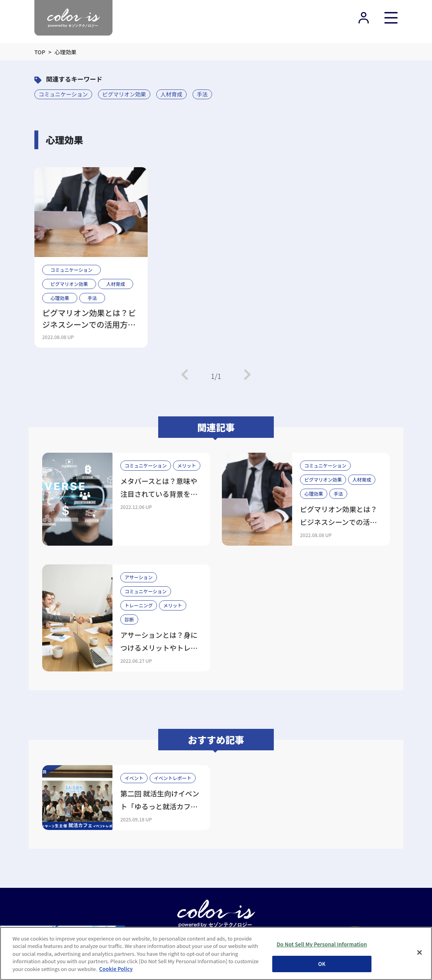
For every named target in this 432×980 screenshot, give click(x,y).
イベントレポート (173, 778)
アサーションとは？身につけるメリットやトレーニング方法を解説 (159, 648)
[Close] (420, 952)
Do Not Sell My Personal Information (322, 944)
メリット (187, 465)
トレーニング (139, 605)
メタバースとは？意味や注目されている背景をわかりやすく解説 (159, 494)
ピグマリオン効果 (124, 94)
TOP (40, 52)
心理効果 (60, 298)
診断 (129, 619)
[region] (216, 953)
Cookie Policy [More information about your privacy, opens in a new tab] (116, 969)
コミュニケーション (63, 94)
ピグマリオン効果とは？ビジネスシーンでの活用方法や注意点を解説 (89, 319)
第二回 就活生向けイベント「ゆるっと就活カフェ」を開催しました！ (161, 806)
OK (322, 964)
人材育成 (171, 94)
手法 (202, 94)
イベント (134, 778)
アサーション (139, 577)
